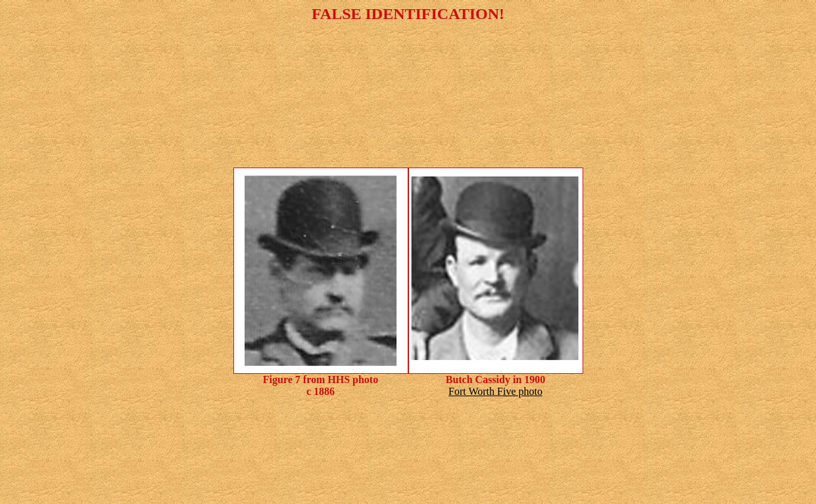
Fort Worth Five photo (495, 391)
